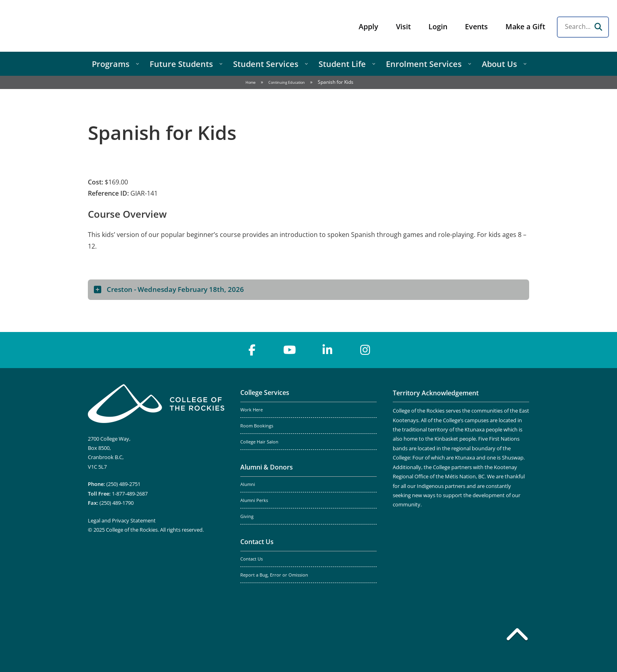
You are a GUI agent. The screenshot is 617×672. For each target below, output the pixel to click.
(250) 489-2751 (123, 484)
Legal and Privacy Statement (122, 520)
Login (438, 26)
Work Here (252, 410)
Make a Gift (525, 26)
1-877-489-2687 (130, 494)
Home (251, 82)
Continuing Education (287, 82)
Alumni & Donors (267, 467)
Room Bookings (257, 426)
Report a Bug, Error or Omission (274, 575)
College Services (265, 393)
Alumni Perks (254, 500)
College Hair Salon (259, 442)
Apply (368, 26)
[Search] (598, 27)
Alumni (248, 484)
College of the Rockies (71, 26)
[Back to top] (517, 636)
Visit (403, 26)
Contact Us (257, 542)
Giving (247, 516)
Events (476, 26)
